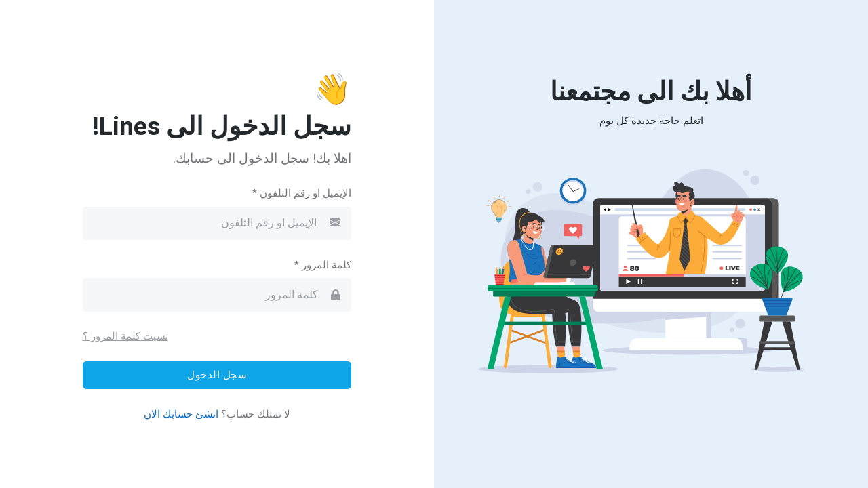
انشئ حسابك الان (181, 414)
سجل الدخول (217, 375)
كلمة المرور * (323, 265)
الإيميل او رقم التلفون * (302, 193)
